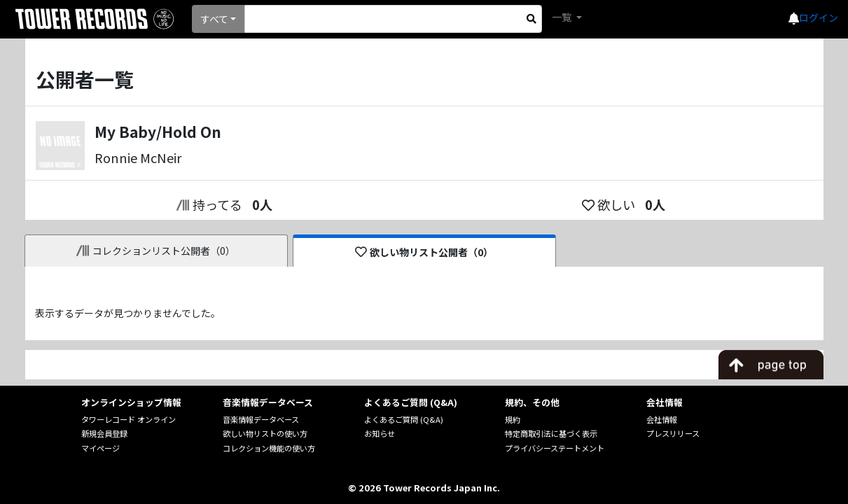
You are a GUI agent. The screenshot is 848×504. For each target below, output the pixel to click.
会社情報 (662, 419)
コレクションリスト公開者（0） (156, 251)
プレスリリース (673, 433)
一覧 (563, 17)
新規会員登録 (104, 433)
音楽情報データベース (261, 419)
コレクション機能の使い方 (269, 448)
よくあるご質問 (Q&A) (404, 419)
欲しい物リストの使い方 (265, 433)
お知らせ (380, 433)
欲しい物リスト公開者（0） (424, 252)
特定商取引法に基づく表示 (551, 433)
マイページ (100, 448)
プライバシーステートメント (555, 448)
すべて (214, 19)
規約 (513, 419)
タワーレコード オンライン (128, 419)
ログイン (819, 17)
